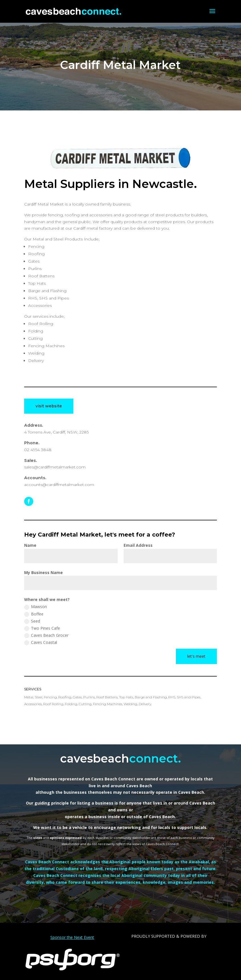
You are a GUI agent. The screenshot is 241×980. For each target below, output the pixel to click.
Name (30, 545)
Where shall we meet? (47, 599)
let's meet (196, 656)
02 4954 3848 (38, 450)
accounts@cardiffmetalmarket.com (59, 485)
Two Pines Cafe (42, 628)
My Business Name (43, 572)
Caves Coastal (41, 642)
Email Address (138, 545)
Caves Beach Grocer (46, 635)
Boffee (34, 614)
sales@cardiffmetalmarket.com (55, 467)
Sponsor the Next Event (72, 937)
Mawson (36, 607)
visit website (49, 406)
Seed (32, 621)
